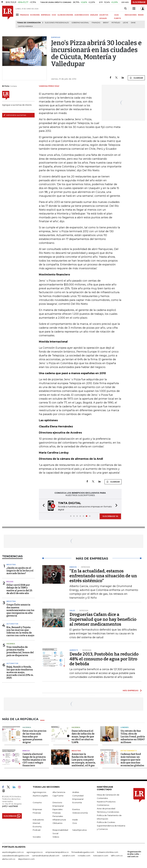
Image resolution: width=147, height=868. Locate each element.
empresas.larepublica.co (57, 852)
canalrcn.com (69, 856)
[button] (43, 506)
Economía (77, 802)
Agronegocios (39, 792)
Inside (75, 820)
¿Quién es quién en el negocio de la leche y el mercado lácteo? (20, 571)
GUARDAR (136, 78)
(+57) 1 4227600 (10, 806)
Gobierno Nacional (80, 23)
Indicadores (38, 820)
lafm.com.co (117, 856)
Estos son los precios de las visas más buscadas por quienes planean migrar (34, 737)
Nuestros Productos (106, 802)
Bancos (26, 751)
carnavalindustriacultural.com (46, 856)
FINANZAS (24, 15)
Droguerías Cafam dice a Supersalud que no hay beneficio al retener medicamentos (103, 619)
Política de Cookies (106, 822)
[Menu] (18, 15)
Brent (106, 23)
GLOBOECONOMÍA (65, 15)
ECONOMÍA (35, 15)
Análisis (76, 792)
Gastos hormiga (25, 26)
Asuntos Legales (40, 796)
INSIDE (141, 15)
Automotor (12, 624)
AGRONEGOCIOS (82, 15)
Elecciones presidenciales (57, 23)
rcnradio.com (84, 856)
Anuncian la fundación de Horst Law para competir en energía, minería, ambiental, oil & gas (84, 760)
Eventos (76, 809)
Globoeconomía (80, 813)
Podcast (37, 830)
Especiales (57, 809)
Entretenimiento (129, 751)
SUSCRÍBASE (139, 2)
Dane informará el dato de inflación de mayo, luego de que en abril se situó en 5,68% (83, 737)
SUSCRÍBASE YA (110, 516)
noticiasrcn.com (101, 856)
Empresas (37, 809)
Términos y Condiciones (108, 812)
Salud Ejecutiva (79, 830)
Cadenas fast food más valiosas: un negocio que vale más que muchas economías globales (132, 760)
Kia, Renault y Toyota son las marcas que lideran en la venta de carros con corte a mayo (20, 631)
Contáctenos (103, 805)
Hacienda (11, 644)
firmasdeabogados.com (83, 852)
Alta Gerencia (59, 792)
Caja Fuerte (58, 796)
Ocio (75, 823)
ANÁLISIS (94, 15)
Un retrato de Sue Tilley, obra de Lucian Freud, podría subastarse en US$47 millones (133, 737)
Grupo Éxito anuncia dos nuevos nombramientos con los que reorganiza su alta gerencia (20, 610)
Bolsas (10, 582)
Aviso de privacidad (106, 808)
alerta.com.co (9, 859)
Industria (11, 565)
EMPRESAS (46, 15)
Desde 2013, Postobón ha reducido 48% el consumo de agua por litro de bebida (104, 659)
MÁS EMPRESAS (131, 690)
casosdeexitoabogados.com (16, 856)
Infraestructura (59, 820)
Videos (56, 837)
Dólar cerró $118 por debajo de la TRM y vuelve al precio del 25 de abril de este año (19, 589)
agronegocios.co (35, 852)
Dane (133, 23)
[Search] (125, 9)
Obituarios (57, 823)
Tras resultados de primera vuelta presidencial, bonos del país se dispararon (20, 651)
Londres (125, 727)
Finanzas (96, 23)
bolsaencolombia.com (108, 852)
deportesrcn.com (26, 859)
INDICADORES (131, 15)
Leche (125, 23)
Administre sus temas (15, 115)
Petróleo (116, 23)
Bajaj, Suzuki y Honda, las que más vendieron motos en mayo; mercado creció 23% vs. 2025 (20, 672)
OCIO (54, 15)
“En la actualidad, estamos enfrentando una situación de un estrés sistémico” (103, 576)
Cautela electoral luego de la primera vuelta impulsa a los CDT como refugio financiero (34, 760)
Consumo (37, 802)
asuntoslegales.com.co (13, 852)
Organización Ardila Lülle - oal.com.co (134, 854)
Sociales (37, 837)
